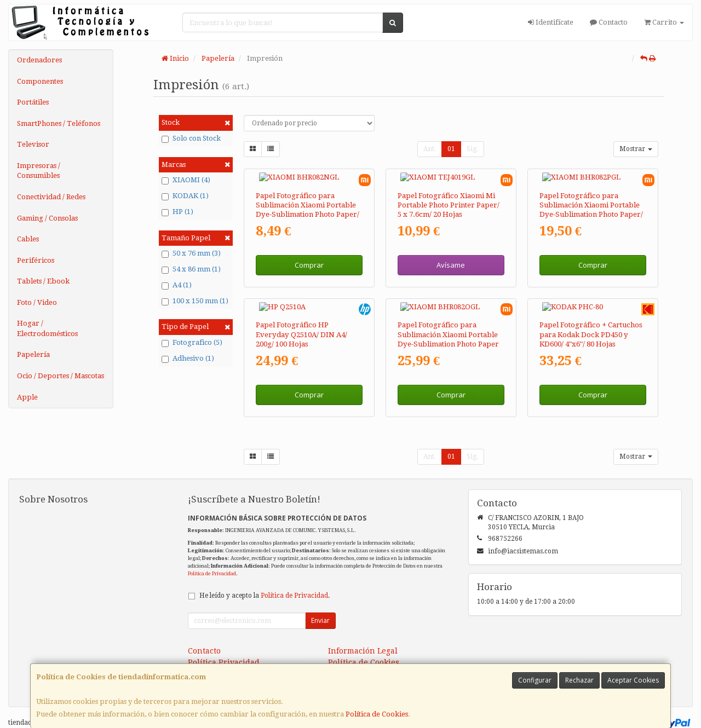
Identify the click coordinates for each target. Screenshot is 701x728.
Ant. (430, 149)
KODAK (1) (185, 196)
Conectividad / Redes (51, 197)
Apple (27, 397)
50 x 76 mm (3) (191, 253)
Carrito (664, 22)
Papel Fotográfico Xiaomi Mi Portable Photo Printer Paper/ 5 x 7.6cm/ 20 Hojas (449, 195)
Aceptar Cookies (633, 680)
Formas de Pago (358, 655)
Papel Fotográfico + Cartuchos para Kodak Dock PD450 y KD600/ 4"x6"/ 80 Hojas (591, 315)
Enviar (320, 601)
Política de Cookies (377, 714)
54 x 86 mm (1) (191, 269)
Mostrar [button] (636, 149)
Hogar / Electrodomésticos (47, 328)
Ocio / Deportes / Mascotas (61, 376)
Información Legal (363, 632)
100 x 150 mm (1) (195, 301)
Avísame (451, 256)
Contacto (609, 22)
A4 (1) (177, 285)
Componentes (40, 81)
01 (451, 149)
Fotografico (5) (192, 343)
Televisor (33, 144)
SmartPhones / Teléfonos (59, 123)
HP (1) (177, 212)
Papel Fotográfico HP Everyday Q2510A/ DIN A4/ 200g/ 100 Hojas (301, 315)
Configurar (535, 680)
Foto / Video (37, 302)
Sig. (472, 149)
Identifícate (551, 22)
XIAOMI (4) (186, 180)
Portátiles (33, 102)
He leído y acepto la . (265, 576)
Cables (28, 239)
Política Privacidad (224, 643)
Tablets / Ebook (43, 281)
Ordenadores (39, 60)
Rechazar (579, 680)
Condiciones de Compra (233, 655)
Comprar (309, 256)
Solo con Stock (191, 138)
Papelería (33, 354)
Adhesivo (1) (188, 359)
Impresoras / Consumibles (39, 171)
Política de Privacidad (212, 554)
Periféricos (36, 260)
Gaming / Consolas (47, 218)
